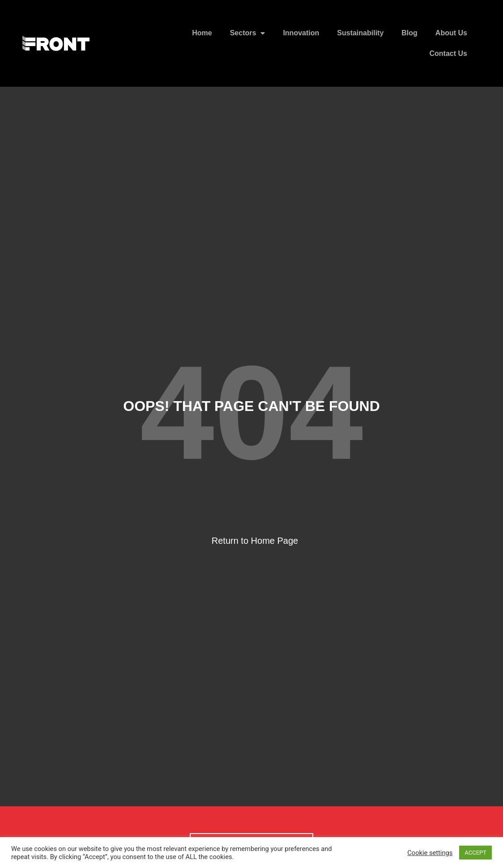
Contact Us (448, 53)
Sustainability (360, 33)
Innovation (301, 33)
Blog (409, 33)
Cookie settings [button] (430, 853)
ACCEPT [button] (475, 853)
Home (202, 33)
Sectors (248, 33)
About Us (451, 33)
